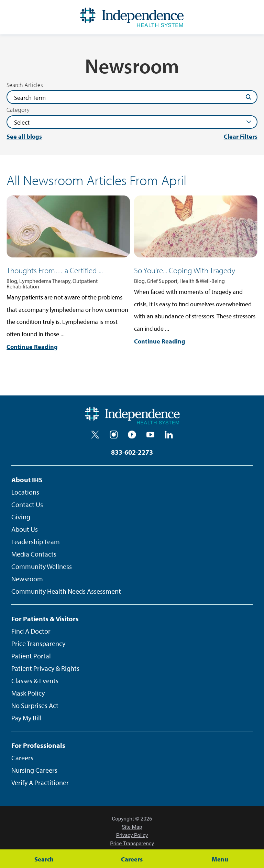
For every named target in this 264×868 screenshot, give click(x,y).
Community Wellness (42, 566)
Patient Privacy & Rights (45, 668)
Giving (21, 517)
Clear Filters (241, 137)
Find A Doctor (31, 631)
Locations (25, 492)
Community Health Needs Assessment (66, 591)
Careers (22, 758)
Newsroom (27, 579)
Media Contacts (34, 554)
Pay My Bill (26, 718)
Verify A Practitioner (40, 782)
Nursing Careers (34, 770)
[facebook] (132, 435)
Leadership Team (36, 542)
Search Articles (25, 85)
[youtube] (151, 435)
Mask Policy (28, 693)
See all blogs (24, 137)
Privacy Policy (132, 835)
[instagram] (114, 435)
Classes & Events (35, 681)
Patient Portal (31, 656)
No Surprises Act (35, 705)
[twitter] (95, 435)
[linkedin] (169, 435)
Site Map (132, 827)
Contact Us (27, 504)
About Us (25, 529)
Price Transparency (38, 643)
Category (18, 110)
